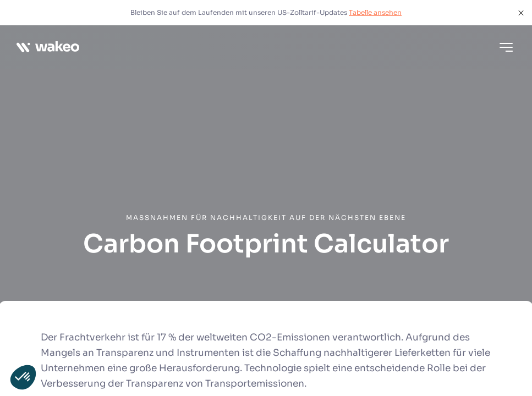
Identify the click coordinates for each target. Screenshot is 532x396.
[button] (23, 377)
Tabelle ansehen (375, 12)
